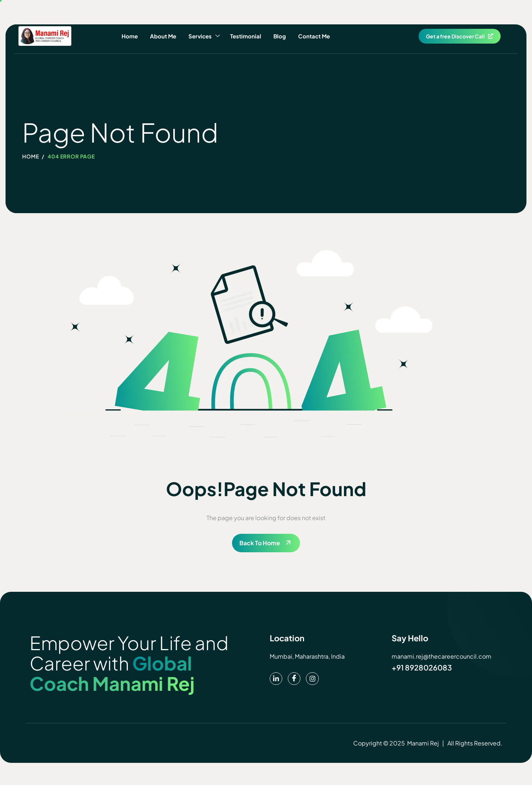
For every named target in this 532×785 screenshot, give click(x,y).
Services (204, 36)
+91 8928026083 (422, 667)
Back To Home (260, 543)
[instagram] (314, 679)
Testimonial (245, 36)
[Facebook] (295, 679)
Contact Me (311, 36)
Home (132, 36)
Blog (278, 36)
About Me (165, 36)
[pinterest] (276, 679)
